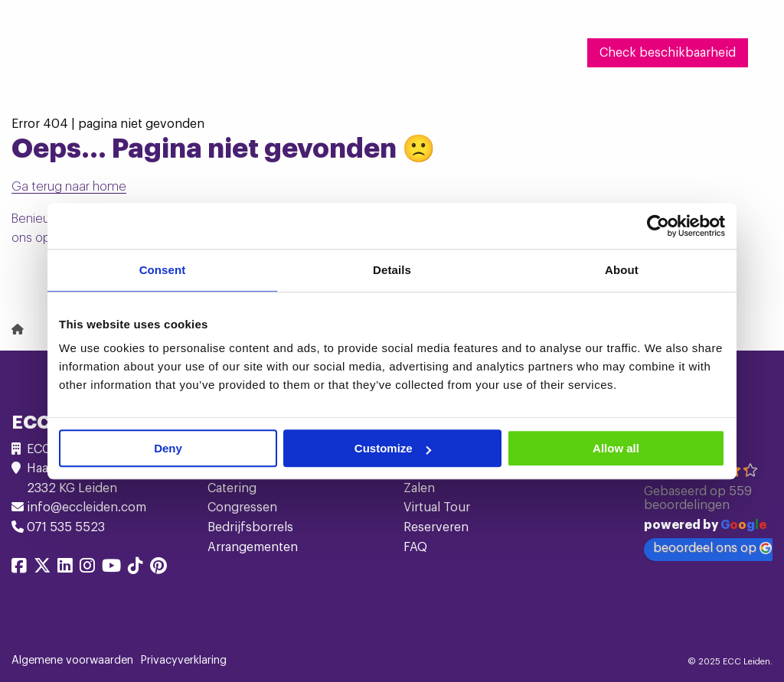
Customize (393, 448)
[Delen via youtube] (111, 568)
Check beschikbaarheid (668, 53)
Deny (168, 448)
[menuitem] (41, 53)
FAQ (415, 547)
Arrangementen (253, 547)
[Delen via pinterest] (158, 568)
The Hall (313, 53)
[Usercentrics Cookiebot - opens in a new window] (658, 226)
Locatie (382, 53)
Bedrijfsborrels (250, 527)
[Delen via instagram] (87, 568)
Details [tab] (392, 270)
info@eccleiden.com (87, 507)
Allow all (616, 448)
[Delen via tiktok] (136, 568)
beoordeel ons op (712, 548)
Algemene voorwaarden (72, 661)
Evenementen (219, 53)
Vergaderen (116, 53)
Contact (540, 53)
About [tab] (622, 270)
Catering (232, 488)
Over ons (460, 53)
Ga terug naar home (69, 187)
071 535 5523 (66, 527)
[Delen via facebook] (19, 568)
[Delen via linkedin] (65, 568)
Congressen (242, 507)
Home (41, 53)
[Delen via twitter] (42, 568)
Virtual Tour (437, 507)
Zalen (419, 488)
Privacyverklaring (184, 661)
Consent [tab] (163, 270)
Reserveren (436, 527)
